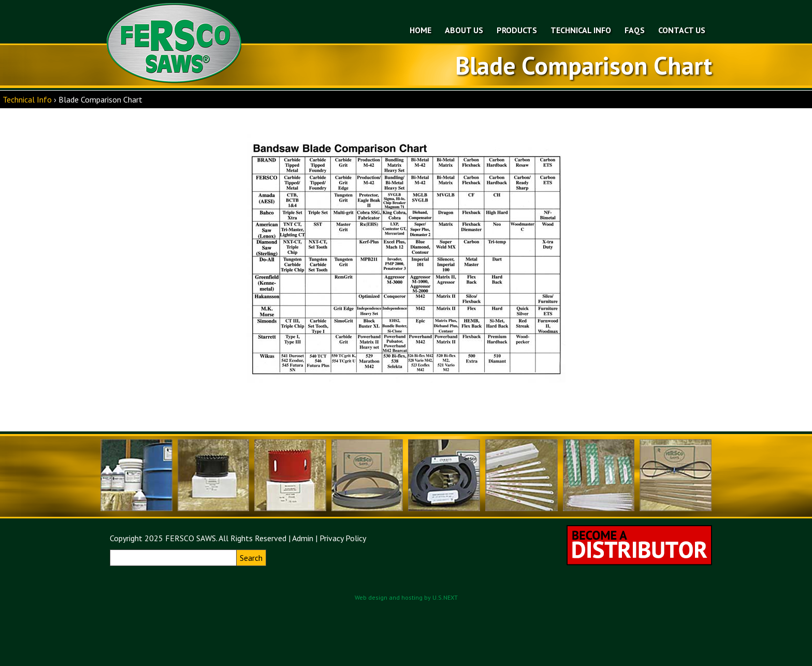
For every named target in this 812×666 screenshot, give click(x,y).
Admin (303, 538)
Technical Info (581, 30)
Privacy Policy (343, 538)
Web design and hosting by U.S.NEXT (406, 597)
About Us (464, 30)
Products (517, 30)
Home (421, 30)
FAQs (635, 30)
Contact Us (682, 30)
